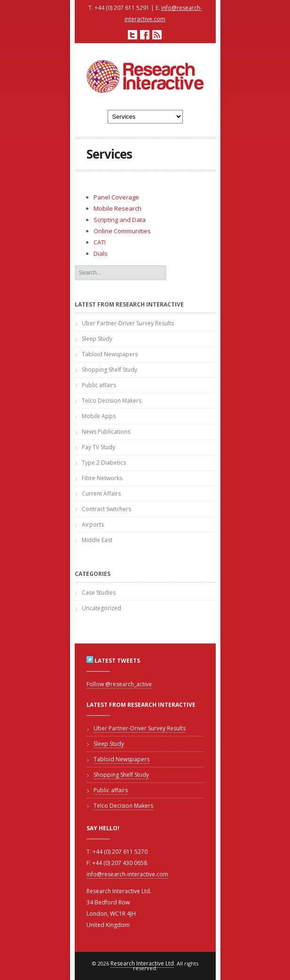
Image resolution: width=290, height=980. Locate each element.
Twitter (133, 35)
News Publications (106, 432)
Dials (101, 253)
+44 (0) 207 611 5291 (122, 8)
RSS (157, 35)
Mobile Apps (99, 416)
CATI (100, 242)
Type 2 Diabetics (104, 463)
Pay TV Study (98, 447)
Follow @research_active (119, 684)
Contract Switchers (106, 509)
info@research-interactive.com (127, 874)
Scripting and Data (120, 220)
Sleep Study (97, 339)
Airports (93, 524)
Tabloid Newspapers (110, 354)
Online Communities (122, 231)
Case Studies (99, 593)
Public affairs (99, 385)
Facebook (145, 35)
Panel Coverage (116, 197)
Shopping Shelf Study (110, 370)
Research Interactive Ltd (142, 963)
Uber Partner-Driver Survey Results (128, 323)
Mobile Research (118, 208)
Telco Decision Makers (112, 401)
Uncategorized (102, 608)
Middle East (97, 540)
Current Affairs (101, 494)
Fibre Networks (102, 478)
